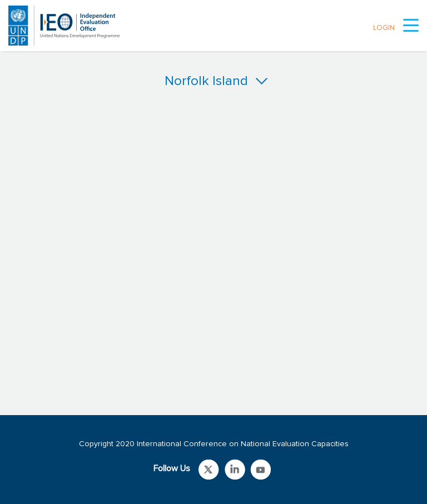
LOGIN (384, 28)
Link (209, 470)
